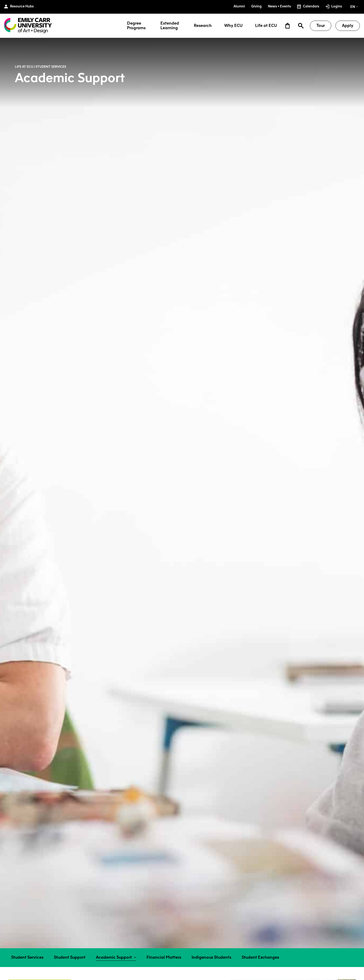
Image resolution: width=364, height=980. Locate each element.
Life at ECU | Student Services (41, 67)
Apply (348, 26)
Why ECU (233, 26)
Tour (321, 26)
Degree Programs (136, 26)
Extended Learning (170, 26)
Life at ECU (266, 26)
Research (203, 26)
